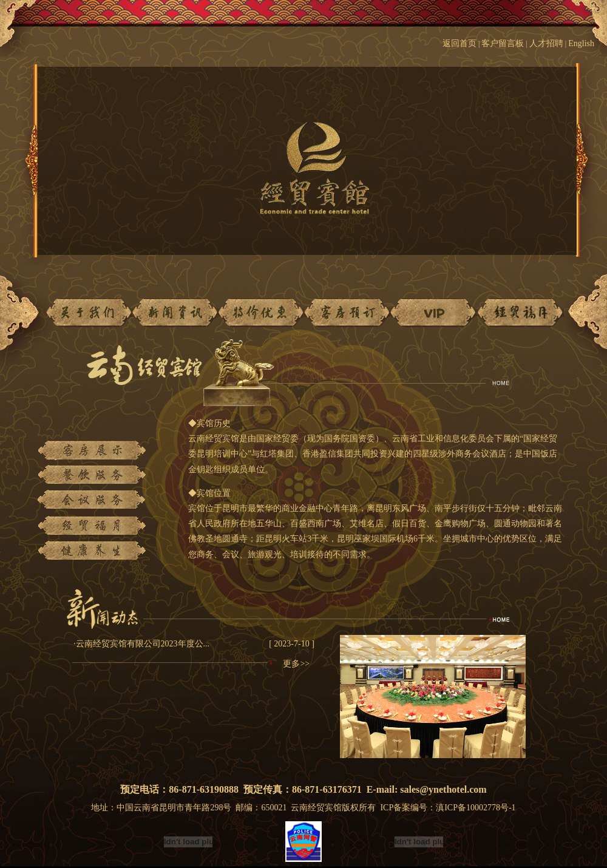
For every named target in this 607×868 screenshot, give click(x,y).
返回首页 (459, 43)
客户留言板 (503, 43)
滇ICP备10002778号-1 (476, 808)
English (588, 43)
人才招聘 (546, 43)
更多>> (296, 664)
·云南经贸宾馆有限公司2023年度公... (141, 644)
